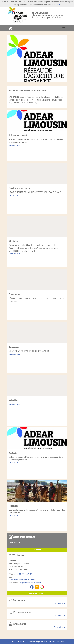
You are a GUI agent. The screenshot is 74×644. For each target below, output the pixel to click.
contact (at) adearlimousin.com (22, 580)
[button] (11, 59)
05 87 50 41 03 (26, 574)
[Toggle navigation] (64, 28)
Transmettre (14, 294)
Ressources (14, 347)
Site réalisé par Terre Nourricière (52, 642)
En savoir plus (14, 145)
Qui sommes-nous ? (18, 135)
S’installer (13, 241)
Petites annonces (22, 612)
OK (59, 5)
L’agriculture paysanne (19, 188)
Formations (19, 600)
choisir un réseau (36, 593)
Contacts (13, 453)
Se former (13, 506)
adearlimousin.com (16, 542)
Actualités (13, 400)
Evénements (20, 624)
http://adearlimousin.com (30, 583)
